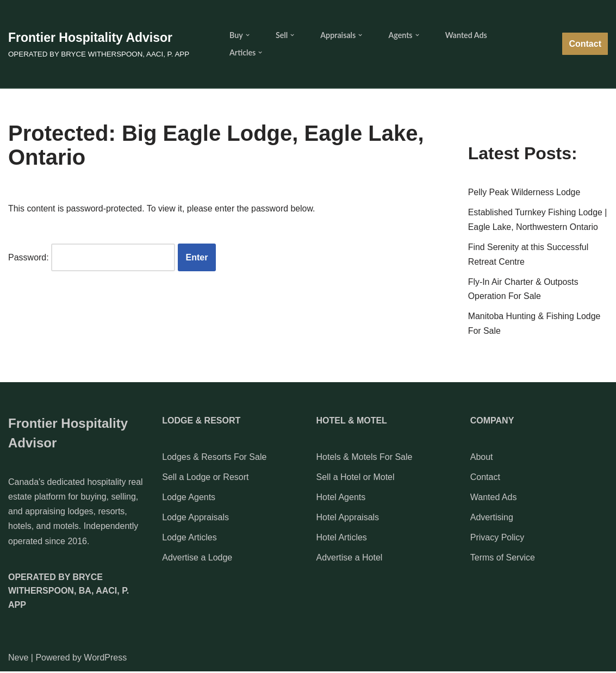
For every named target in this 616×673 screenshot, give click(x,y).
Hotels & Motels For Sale (365, 459)
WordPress (105, 659)
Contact (585, 44)
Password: (92, 258)
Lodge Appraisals (195, 519)
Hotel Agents (341, 499)
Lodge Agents (189, 499)
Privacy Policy (497, 540)
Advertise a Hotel (350, 560)
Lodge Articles (189, 540)
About (482, 459)
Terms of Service (503, 560)
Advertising (492, 519)
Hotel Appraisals (348, 519)
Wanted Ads (467, 35)
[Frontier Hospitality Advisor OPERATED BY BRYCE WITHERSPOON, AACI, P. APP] (99, 44)
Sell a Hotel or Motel (356, 479)
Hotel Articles (342, 540)
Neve (18, 659)
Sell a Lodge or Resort (205, 479)
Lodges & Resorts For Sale (214, 459)
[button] (248, 35)
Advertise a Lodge (197, 560)
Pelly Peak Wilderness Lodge (525, 193)
